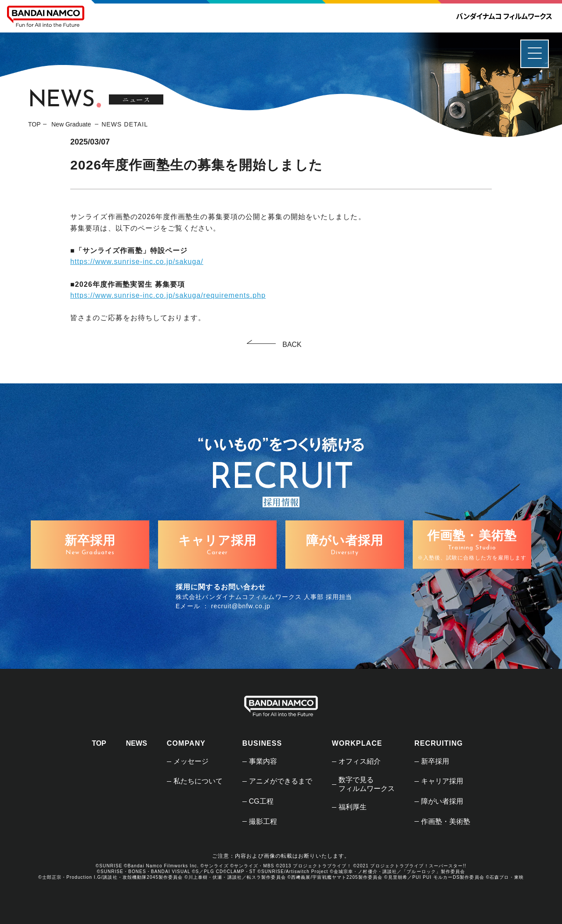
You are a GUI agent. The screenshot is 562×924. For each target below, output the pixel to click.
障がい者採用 (442, 801)
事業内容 (263, 761)
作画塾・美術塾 (446, 821)
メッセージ (191, 761)
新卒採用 (435, 761)
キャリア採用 (442, 781)
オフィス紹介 (360, 761)
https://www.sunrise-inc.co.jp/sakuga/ (137, 262)
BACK (292, 345)
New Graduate (72, 124)
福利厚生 (353, 807)
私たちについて (198, 781)
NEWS (137, 743)
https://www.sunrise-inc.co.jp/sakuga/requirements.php (168, 295)
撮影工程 (263, 821)
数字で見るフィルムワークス (367, 784)
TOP (34, 124)
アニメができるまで (281, 781)
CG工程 (261, 801)
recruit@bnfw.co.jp (241, 606)
